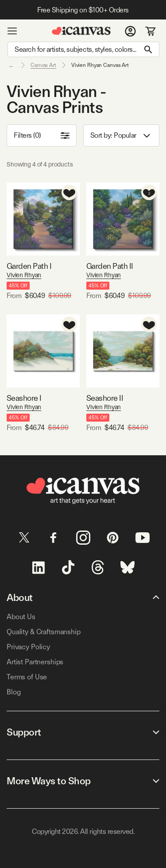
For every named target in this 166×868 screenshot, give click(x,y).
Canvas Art (43, 65)
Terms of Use (27, 677)
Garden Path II (110, 266)
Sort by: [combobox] (122, 136)
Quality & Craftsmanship (44, 632)
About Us (21, 617)
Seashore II (105, 398)
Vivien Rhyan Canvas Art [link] (100, 65)
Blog (14, 692)
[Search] (83, 49)
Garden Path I (29, 266)
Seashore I (24, 398)
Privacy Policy (28, 647)
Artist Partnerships (35, 662)
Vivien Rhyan (24, 275)
